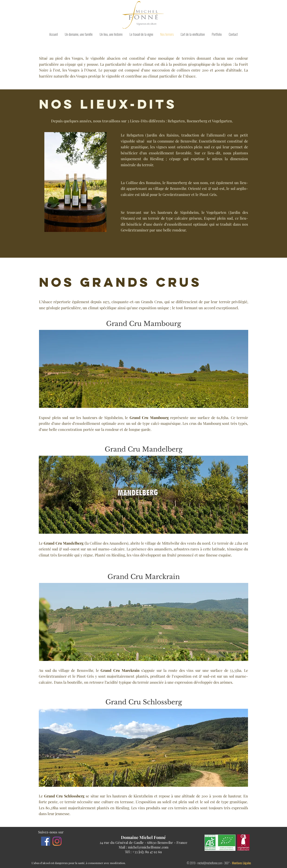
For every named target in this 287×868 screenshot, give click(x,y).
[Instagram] (57, 841)
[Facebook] (46, 841)
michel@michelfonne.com (148, 847)
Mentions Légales (241, 863)
